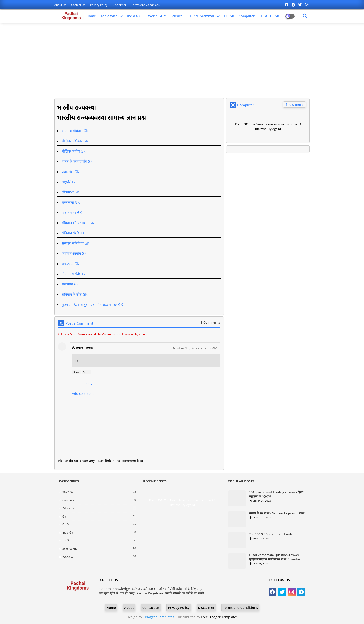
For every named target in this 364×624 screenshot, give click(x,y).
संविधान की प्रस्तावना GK (78, 223)
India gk (99, 532)
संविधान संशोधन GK (75, 233)
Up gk (99, 540)
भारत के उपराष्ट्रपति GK (77, 161)
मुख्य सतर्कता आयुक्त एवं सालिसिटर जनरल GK (92, 305)
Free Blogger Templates (219, 617)
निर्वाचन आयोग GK (74, 253)
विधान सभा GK (72, 212)
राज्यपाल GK (70, 264)
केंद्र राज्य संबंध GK (74, 274)
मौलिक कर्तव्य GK (74, 151)
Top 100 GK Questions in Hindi (270, 534)
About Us (61, 5)
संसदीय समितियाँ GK (75, 243)
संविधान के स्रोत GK (75, 294)
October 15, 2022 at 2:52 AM (194, 348)
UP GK (229, 16)
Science (177, 16)
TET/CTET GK (269, 16)
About (129, 608)
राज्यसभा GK (71, 202)
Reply (76, 372)
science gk (99, 548)
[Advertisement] (182, 60)
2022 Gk (99, 492)
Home (91, 16)
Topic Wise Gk (112, 16)
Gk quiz (99, 524)
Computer (247, 16)
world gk (99, 557)
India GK (134, 16)
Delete (87, 372)
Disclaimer (120, 5)
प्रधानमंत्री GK (70, 172)
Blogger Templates (160, 617)
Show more (294, 105)
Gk (99, 516)
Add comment (83, 393)
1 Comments (210, 322)
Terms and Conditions (145, 5)
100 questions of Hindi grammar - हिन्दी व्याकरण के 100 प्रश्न (276, 494)
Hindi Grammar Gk (205, 16)
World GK (156, 16)
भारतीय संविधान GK (75, 131)
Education (99, 508)
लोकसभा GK (70, 192)
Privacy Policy (99, 5)
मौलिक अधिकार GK (75, 141)
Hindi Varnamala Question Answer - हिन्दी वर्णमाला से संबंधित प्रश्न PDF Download (276, 557)
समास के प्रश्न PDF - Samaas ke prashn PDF (277, 513)
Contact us (78, 5)
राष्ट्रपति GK (69, 182)
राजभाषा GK (70, 284)
